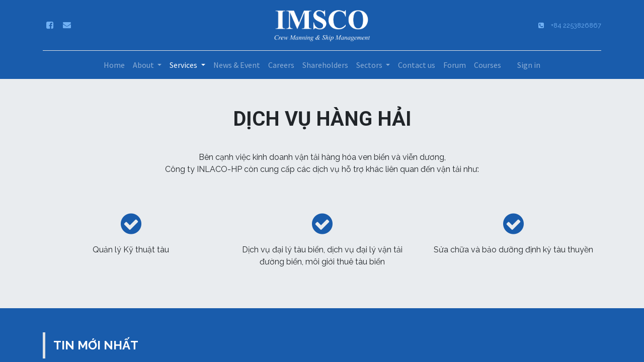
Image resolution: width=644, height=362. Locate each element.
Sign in (529, 65)
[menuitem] (114, 65)
